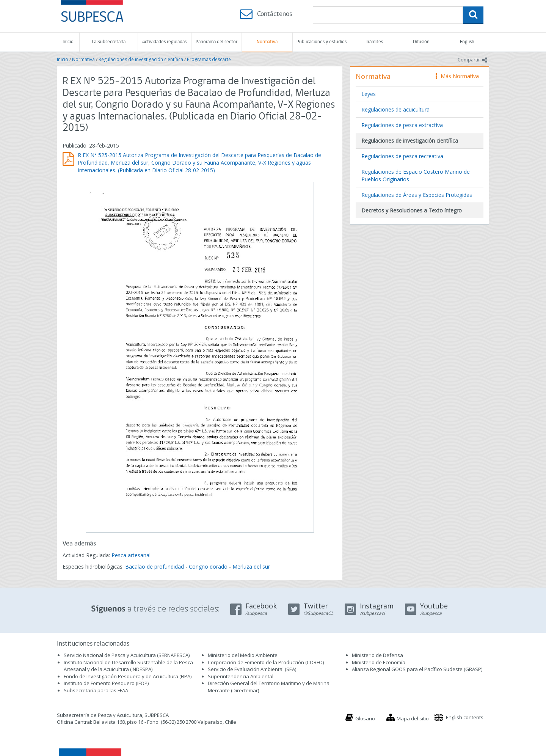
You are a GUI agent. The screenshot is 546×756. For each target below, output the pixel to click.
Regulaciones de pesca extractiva (402, 125)
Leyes (369, 94)
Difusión (421, 42)
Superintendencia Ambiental (241, 676)
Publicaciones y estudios (322, 42)
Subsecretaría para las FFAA (96, 690)
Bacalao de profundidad (155, 567)
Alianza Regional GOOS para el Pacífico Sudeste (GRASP (417, 669)
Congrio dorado (208, 567)
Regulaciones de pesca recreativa (402, 156)
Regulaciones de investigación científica (141, 59)
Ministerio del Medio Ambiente (243, 655)
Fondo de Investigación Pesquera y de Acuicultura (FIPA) (128, 676)
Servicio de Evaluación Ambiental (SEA (251, 669)
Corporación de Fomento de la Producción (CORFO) (266, 662)
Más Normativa (457, 76)
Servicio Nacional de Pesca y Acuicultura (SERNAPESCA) (127, 655)
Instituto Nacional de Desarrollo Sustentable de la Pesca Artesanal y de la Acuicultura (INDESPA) (128, 666)
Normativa (267, 42)
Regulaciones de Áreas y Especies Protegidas (417, 195)
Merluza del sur (251, 567)
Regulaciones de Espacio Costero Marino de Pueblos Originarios (416, 175)
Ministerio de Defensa (377, 655)
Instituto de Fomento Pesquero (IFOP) (106, 683)
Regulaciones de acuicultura (395, 109)
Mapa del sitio (413, 718)
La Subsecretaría (109, 42)
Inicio (68, 42)
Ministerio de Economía (379, 662)
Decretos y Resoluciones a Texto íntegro (412, 210)
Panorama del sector (217, 42)
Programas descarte (209, 59)
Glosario (365, 718)
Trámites (374, 42)
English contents (465, 717)
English (467, 42)
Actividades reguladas (164, 42)
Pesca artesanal (131, 555)
